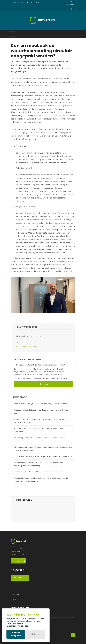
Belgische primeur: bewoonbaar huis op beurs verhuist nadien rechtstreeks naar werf (40, 439)
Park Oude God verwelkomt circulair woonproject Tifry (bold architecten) (39, 430)
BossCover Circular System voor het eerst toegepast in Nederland (41, 404)
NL (28, 2)
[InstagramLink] (75, 9)
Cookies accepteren (16, 634)
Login (37, 2)
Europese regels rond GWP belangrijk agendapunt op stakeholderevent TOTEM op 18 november (44, 449)
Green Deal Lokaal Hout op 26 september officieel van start (38, 472)
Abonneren (44, 384)
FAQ (14, 599)
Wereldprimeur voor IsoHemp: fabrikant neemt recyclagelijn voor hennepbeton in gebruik (41, 421)
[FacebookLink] (70, 9)
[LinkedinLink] (72, 9)
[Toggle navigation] (12, 34)
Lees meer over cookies (17, 626)
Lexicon (16, 595)
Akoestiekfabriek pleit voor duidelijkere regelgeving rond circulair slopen (41, 412)
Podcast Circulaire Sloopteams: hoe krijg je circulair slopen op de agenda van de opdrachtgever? (41, 480)
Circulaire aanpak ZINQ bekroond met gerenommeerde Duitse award (43, 456)
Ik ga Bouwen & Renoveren (26, 347)
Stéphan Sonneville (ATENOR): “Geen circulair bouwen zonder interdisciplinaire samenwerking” (39, 464)
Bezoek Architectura (71, 3)
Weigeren (36, 634)
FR (32, 2)
